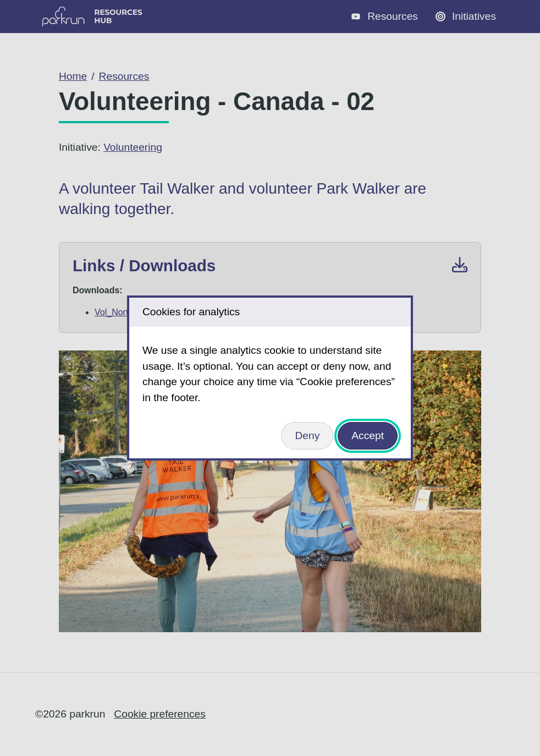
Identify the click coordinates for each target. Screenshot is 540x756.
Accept (368, 435)
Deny (307, 435)
